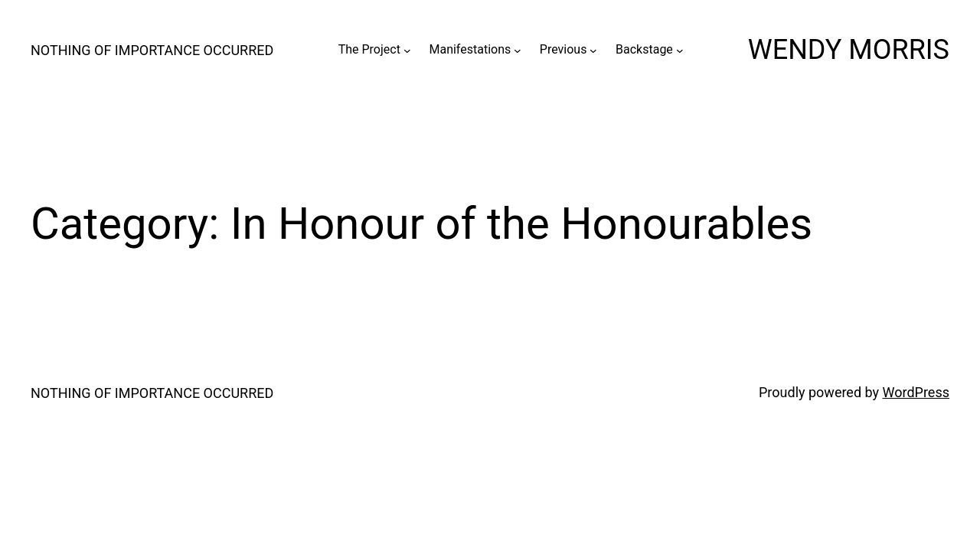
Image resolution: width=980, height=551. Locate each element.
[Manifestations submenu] (518, 50)
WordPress (916, 392)
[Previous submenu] (593, 50)
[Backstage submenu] (680, 50)
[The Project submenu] (407, 50)
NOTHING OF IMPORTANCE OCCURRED (152, 50)
